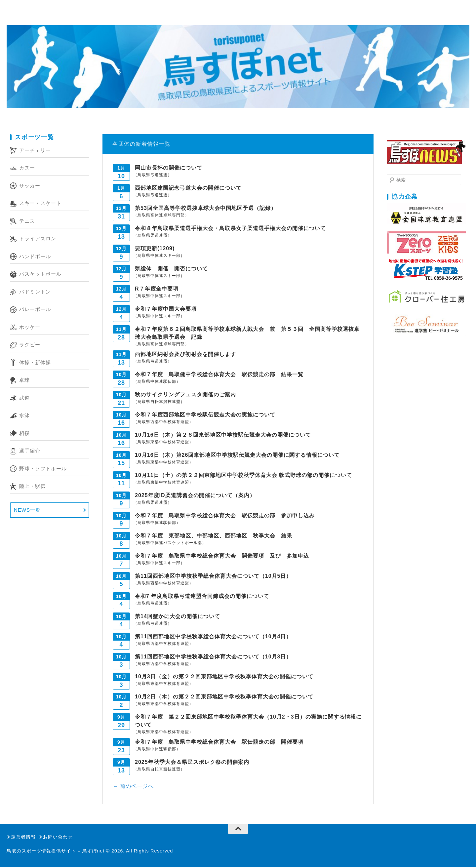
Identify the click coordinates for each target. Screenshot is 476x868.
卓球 (24, 381)
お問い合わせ (58, 837)
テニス (27, 221)
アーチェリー (35, 151)
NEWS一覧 (27, 511)
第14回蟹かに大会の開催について (178, 617)
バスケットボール (40, 275)
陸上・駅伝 (32, 487)
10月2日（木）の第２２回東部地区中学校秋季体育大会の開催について (224, 697)
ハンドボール (35, 257)
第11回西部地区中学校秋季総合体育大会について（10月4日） (213, 637)
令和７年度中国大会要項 (166, 309)
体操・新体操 (35, 363)
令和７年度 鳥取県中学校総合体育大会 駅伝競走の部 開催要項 (219, 743)
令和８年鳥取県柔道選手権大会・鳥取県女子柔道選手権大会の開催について (230, 229)
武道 (24, 398)
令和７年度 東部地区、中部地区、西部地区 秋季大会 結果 (216, 536)
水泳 (24, 416)
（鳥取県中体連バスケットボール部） (170, 543)
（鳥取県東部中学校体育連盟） (163, 442)
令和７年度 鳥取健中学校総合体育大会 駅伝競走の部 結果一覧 (219, 375)
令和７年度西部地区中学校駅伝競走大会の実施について (205, 415)
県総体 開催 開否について (171, 269)
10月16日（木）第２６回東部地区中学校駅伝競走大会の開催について (223, 435)
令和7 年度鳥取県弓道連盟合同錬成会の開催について (202, 596)
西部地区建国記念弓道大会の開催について (188, 188)
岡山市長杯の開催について (169, 168)
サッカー (30, 186)
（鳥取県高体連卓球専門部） (161, 216)
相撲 (24, 434)
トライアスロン (38, 239)
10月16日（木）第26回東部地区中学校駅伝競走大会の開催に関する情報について (237, 455)
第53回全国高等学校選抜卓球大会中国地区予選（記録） (206, 208)
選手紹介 (30, 451)
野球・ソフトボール (43, 469)
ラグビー (30, 345)
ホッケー (30, 327)
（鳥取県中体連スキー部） (159, 256)
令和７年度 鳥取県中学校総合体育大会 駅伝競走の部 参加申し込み (225, 516)
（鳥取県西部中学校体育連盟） (163, 422)
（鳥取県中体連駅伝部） (157, 382)
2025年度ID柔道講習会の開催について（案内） (195, 496)
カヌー (27, 168)
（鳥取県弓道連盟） (153, 175)
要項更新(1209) (155, 249)
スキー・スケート (40, 204)
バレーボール (35, 310)
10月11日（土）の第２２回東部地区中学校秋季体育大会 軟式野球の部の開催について (243, 475)
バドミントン (35, 292)
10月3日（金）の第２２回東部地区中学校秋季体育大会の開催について (224, 677)
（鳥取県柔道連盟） (153, 236)
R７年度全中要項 (157, 289)
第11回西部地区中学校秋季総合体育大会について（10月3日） (213, 657)
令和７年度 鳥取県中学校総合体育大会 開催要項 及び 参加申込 (233, 556)
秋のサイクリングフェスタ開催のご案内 (185, 395)
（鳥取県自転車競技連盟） (159, 402)
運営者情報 (23, 837)
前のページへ (136, 787)
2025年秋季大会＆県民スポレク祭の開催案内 (192, 763)
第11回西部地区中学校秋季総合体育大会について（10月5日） (213, 576)
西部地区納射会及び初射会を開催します (185, 355)
